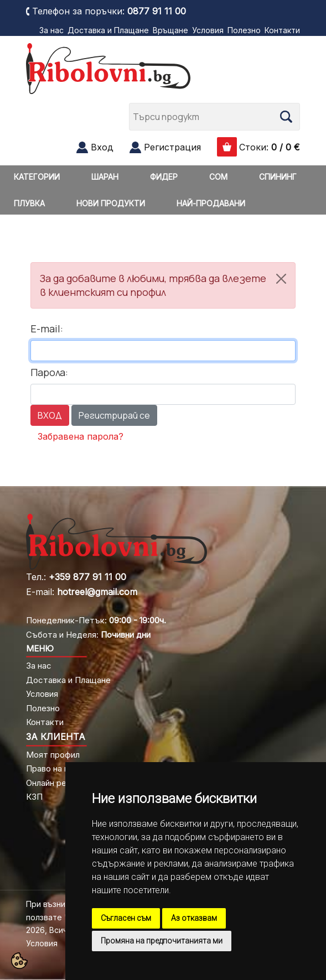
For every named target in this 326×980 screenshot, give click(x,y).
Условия (208, 30)
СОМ (218, 177)
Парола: (49, 372)
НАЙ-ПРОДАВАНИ (211, 203)
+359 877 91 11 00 (87, 577)
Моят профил (53, 755)
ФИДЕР (164, 177)
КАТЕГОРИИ (37, 177)
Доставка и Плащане (108, 30)
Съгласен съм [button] (126, 918)
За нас (51, 30)
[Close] (281, 279)
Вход (102, 147)
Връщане (170, 30)
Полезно (244, 30)
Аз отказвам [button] (194, 918)
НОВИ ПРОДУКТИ (111, 203)
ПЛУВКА (29, 203)
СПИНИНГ (278, 177)
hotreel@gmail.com (97, 592)
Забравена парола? (81, 436)
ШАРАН (105, 177)
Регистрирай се (114, 415)
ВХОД (50, 415)
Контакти (282, 30)
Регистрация (172, 147)
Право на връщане (63, 768)
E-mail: (47, 329)
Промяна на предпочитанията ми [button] (162, 941)
